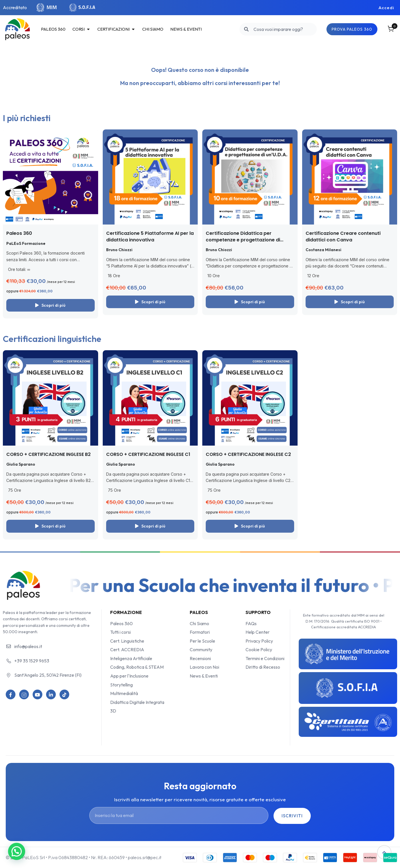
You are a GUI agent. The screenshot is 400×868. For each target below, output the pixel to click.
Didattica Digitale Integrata (137, 702)
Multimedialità (124, 693)
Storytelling (121, 685)
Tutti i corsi (120, 632)
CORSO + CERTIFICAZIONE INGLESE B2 (48, 454)
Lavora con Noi (204, 667)
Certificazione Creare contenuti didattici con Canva (343, 236)
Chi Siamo (199, 623)
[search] (246, 29)
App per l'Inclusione (129, 676)
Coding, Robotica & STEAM (137, 667)
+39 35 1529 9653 (32, 661)
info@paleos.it (28, 646)
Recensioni (200, 658)
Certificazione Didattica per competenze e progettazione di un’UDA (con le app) (243, 240)
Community (201, 649)
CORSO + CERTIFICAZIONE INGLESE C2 (248, 454)
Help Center (258, 632)
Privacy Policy (259, 641)
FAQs (251, 623)
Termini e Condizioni (265, 658)
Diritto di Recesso (263, 667)
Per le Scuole (202, 641)
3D (113, 711)
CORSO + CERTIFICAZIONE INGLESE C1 (148, 454)
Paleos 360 (19, 233)
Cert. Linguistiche (127, 641)
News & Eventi (204, 676)
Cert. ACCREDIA (127, 649)
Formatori (200, 632)
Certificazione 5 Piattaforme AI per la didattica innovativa (150, 236)
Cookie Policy (259, 649)
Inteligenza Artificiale (131, 658)
